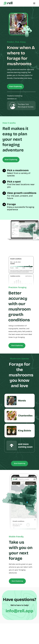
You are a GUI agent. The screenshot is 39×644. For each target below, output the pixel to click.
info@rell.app (19, 611)
